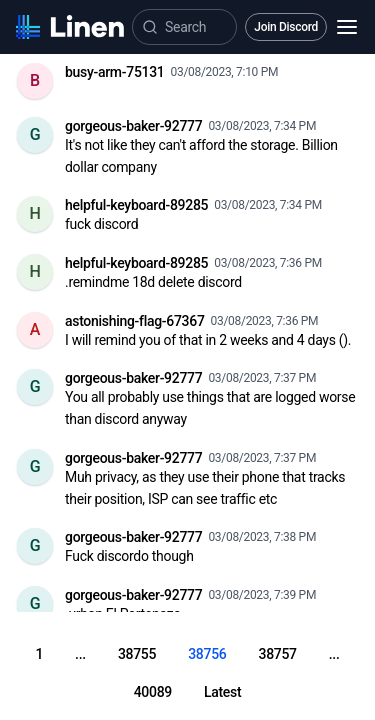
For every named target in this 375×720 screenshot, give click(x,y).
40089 (153, 692)
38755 (137, 654)
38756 (207, 654)
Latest (222, 692)
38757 (277, 654)
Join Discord (286, 27)
